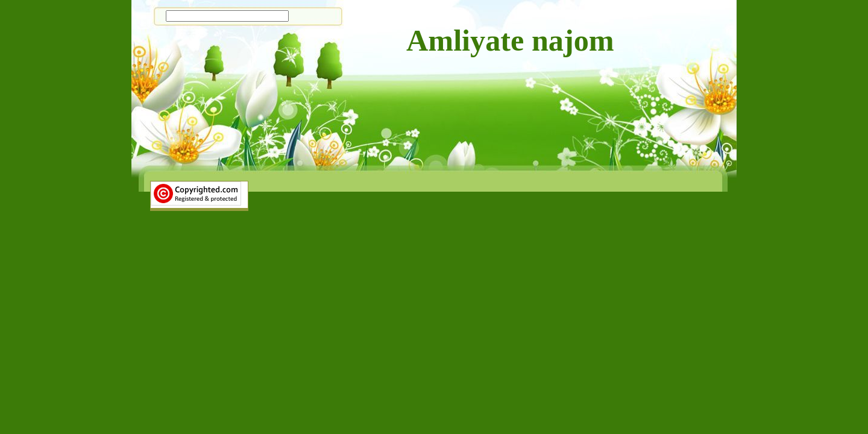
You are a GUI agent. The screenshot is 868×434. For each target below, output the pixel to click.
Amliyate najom (510, 40)
